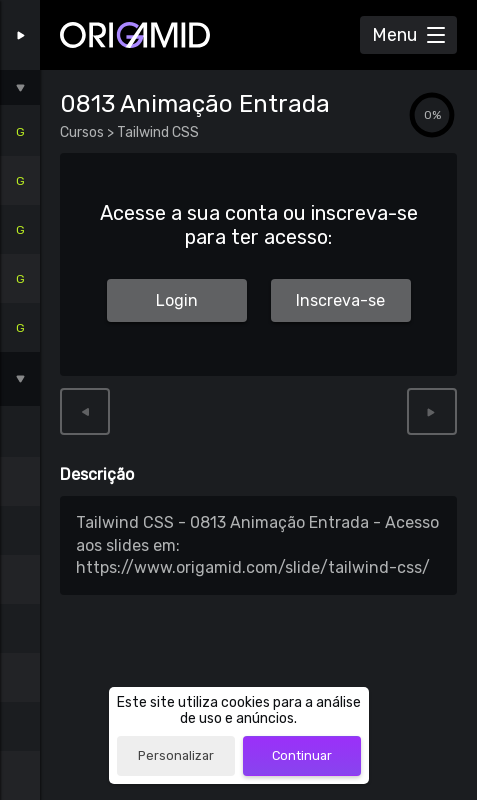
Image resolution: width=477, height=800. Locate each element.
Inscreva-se (340, 300)
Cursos (83, 132)
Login (177, 300)
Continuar (302, 755)
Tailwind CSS (156, 132)
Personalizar (176, 755)
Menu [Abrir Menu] (394, 35)
